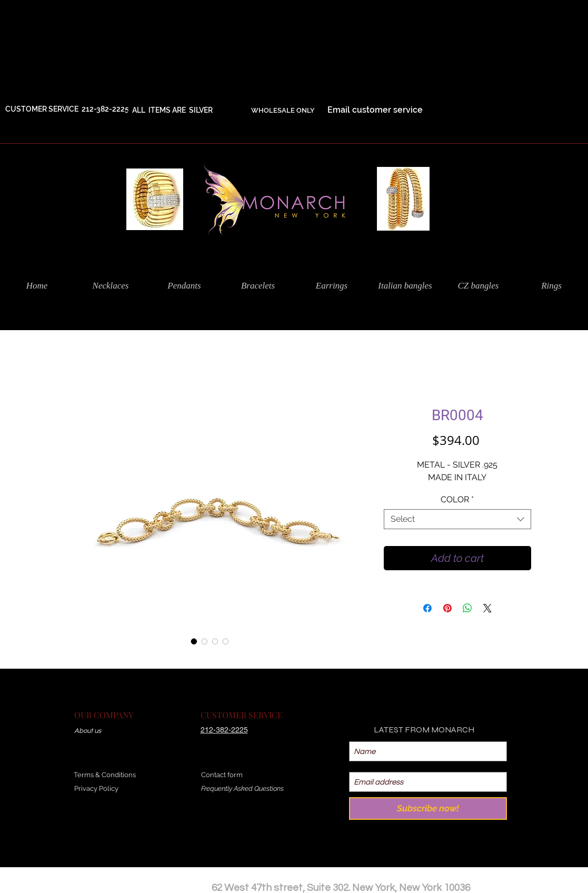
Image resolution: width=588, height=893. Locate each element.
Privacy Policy (96, 788)
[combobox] (457, 519)
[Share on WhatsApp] (467, 608)
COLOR (457, 499)
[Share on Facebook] (427, 608)
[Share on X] (487, 608)
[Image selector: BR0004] (194, 641)
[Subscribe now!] (428, 808)
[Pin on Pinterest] (447, 608)
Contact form (222, 775)
